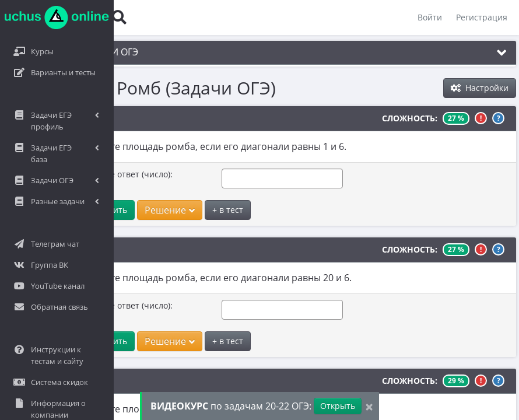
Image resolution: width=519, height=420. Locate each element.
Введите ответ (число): (97, 174)
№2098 (67, 381)
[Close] (369, 406)
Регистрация (482, 17)
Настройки (480, 88)
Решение (140, 210)
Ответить (78, 210)
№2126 (67, 118)
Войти (430, 17)
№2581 (67, 250)
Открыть (338, 406)
